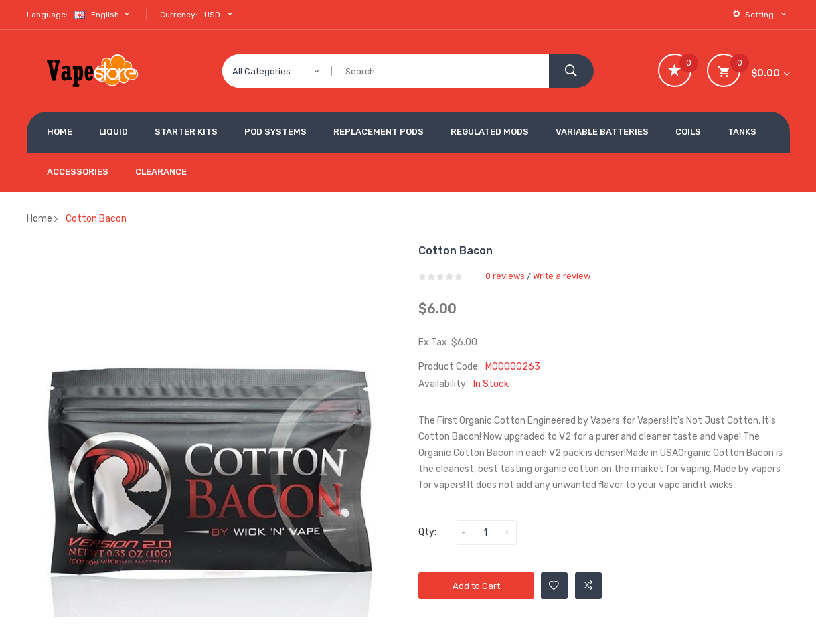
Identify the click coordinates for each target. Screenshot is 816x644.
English (104, 14)
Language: (47, 15)
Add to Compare (588, 586)
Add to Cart (476, 586)
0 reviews (505, 276)
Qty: (427, 532)
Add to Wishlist (554, 586)
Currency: (179, 15)
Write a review (562, 276)
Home (39, 219)
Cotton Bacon (96, 219)
